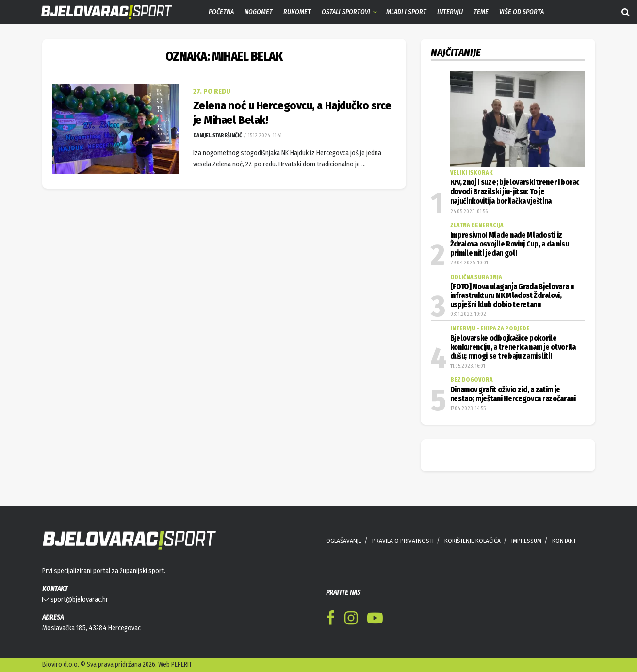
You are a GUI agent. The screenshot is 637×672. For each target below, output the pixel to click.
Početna (221, 12)
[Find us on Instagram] (351, 620)
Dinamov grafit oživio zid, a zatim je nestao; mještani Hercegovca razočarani (513, 394)
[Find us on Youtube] (375, 620)
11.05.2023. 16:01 (468, 366)
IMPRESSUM (526, 541)
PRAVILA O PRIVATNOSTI (403, 541)
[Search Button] (626, 12)
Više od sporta (522, 12)
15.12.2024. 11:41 (264, 136)
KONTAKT (564, 541)
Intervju (450, 12)
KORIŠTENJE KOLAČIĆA (473, 541)
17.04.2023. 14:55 (468, 408)
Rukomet (297, 12)
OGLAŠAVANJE (344, 541)
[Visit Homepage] (99, 12)
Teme (481, 12)
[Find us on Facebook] (330, 620)
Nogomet (259, 12)
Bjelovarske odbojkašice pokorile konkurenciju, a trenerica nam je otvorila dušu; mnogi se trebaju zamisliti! (513, 347)
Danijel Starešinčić (218, 136)
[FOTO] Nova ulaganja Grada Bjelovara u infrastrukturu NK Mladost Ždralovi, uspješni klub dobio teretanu (512, 296)
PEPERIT (182, 664)
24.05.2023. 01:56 (469, 211)
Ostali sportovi (346, 12)
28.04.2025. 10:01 (469, 263)
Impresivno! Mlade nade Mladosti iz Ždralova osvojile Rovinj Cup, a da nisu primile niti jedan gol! (510, 244)
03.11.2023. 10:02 (468, 314)
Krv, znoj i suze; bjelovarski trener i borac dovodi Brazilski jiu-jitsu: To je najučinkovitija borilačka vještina (515, 192)
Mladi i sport (406, 12)
